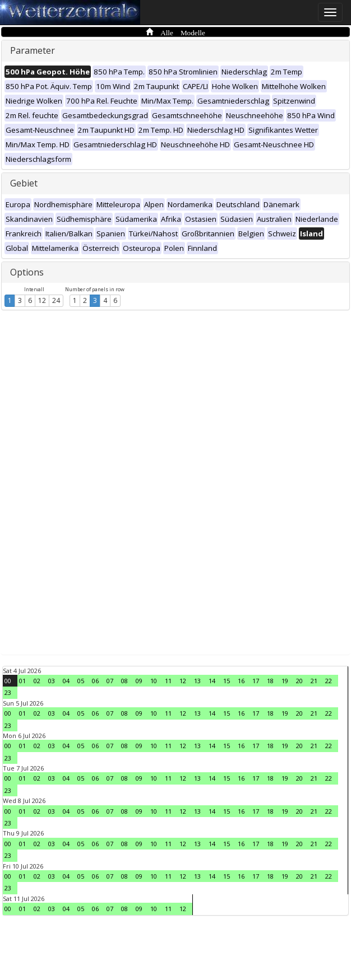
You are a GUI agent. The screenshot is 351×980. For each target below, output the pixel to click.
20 (299, 681)
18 (270, 681)
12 (42, 300)
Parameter (33, 50)
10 (154, 681)
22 (329, 681)
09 (139, 681)
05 (81, 681)
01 (22, 681)
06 (95, 681)
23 (8, 692)
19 (285, 681)
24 (56, 300)
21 (314, 681)
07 (110, 681)
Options (27, 272)
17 (256, 681)
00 (8, 681)
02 (37, 681)
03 (52, 681)
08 (124, 681)
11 (168, 681)
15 (227, 681)
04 (66, 681)
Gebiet (24, 183)
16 (241, 681)
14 (212, 681)
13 (197, 681)
